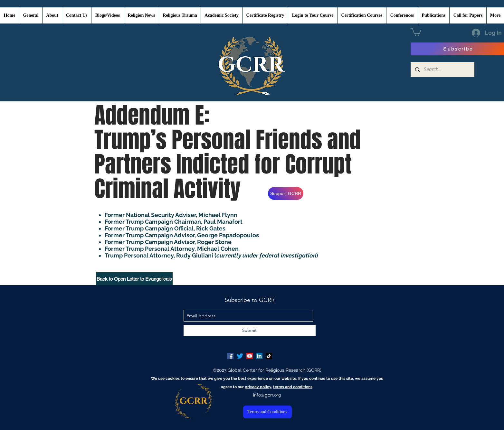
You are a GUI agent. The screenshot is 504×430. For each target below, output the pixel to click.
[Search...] (442, 70)
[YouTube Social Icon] (250, 356)
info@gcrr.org (267, 395)
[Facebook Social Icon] (230, 356)
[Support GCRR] (286, 193)
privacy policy (258, 387)
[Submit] (250, 330)
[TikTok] (269, 356)
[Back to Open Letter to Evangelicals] (134, 279)
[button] (416, 32)
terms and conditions (293, 387)
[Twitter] (240, 356)
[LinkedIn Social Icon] (259, 356)
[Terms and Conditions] (267, 412)
